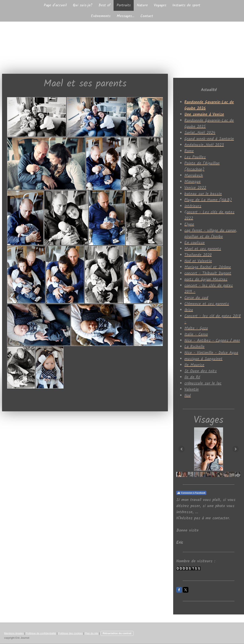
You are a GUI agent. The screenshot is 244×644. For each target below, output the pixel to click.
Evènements (101, 16)
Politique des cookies (70, 633)
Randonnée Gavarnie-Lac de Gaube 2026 (209, 105)
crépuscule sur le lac (203, 383)
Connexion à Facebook (191, 493)
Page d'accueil (55, 5)
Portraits (124, 5)
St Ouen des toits (201, 371)
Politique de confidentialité (41, 633)
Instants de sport (186, 5)
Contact (147, 16)
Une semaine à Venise (204, 114)
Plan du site (91, 633)
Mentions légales (14, 633)
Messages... (125, 16)
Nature (142, 5)
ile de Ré (192, 377)
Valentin (191, 390)
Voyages (160, 5)
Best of (104, 5)
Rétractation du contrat (117, 633)
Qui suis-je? (83, 5)
